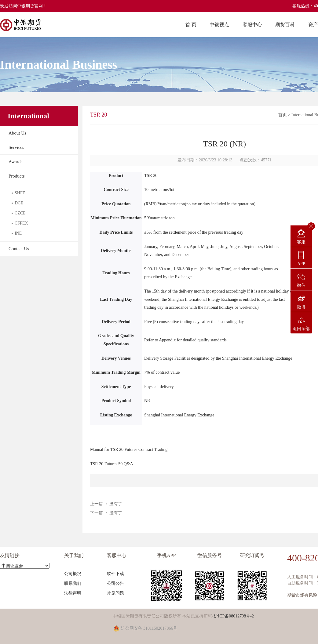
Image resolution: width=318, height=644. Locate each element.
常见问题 (115, 593)
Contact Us (19, 249)
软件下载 (115, 574)
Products (17, 176)
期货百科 (285, 25)
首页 (283, 115)
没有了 (116, 504)
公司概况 (73, 574)
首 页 (191, 25)
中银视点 (219, 25)
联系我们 (73, 583)
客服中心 (252, 25)
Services (16, 147)
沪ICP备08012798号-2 (234, 616)
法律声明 (73, 593)
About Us (17, 133)
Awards (15, 162)
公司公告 (115, 583)
